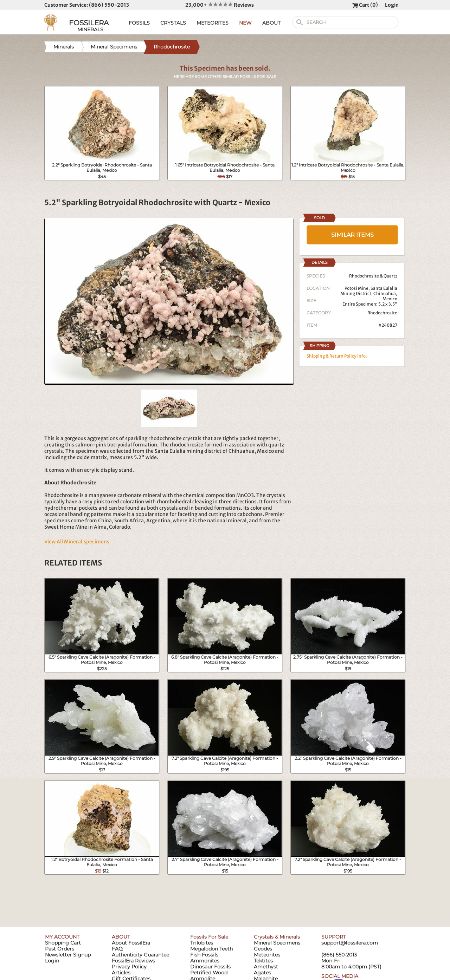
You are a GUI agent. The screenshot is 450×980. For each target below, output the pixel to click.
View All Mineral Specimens (77, 542)
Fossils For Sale (209, 937)
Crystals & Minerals (277, 937)
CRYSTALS (173, 23)
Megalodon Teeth (211, 949)
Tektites (263, 961)
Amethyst (266, 967)
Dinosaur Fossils (210, 967)
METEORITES (213, 23)
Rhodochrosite (382, 313)
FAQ (117, 949)
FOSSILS (139, 23)
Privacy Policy (129, 967)
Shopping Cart (63, 943)
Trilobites (202, 943)
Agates (262, 973)
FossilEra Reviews (133, 961)
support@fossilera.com (350, 943)
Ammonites (205, 961)
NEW (245, 23)
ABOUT (271, 23)
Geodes (263, 949)
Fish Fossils (204, 955)
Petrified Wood (209, 973)
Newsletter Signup (68, 955)
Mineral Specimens (277, 943)
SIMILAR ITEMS (352, 235)
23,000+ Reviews (220, 5)
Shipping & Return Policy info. (337, 356)
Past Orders (60, 949)
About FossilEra (131, 943)
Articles (121, 973)
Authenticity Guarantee (140, 955)
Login (392, 5)
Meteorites (267, 955)
